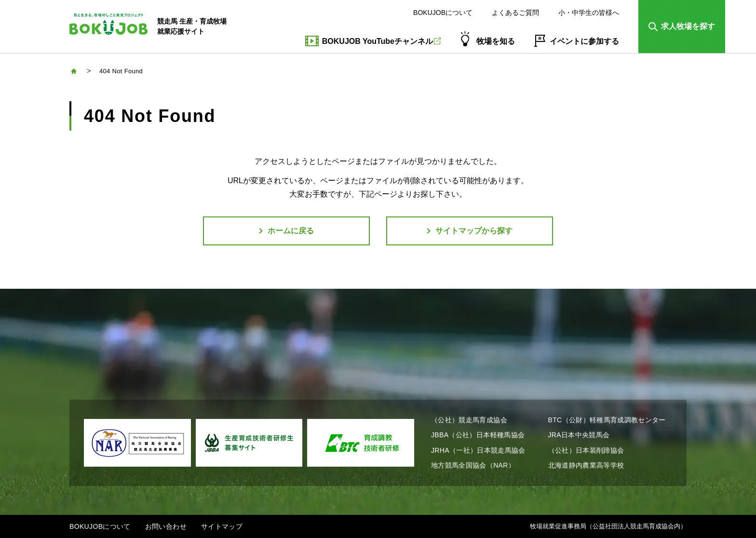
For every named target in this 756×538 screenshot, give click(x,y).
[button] (682, 27)
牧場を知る (496, 41)
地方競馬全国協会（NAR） (473, 465)
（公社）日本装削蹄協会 (586, 450)
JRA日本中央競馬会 (579, 435)
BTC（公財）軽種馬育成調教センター (607, 420)
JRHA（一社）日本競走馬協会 (478, 450)
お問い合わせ (166, 526)
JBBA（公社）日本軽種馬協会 (478, 435)
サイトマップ (222, 526)
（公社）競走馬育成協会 (469, 420)
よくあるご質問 (515, 13)
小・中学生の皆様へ (589, 13)
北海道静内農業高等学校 (586, 465)
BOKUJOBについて (443, 13)
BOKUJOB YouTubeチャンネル (381, 41)
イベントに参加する (584, 41)
